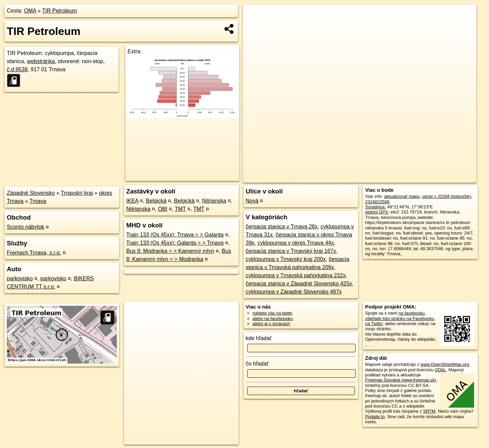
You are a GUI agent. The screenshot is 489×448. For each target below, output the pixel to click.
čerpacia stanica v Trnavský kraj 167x (291, 251)
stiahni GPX (377, 212)
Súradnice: (375, 207)
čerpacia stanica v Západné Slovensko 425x (299, 284)
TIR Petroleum (60, 11)
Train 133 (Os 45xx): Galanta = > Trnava (175, 243)
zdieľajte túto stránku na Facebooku (400, 319)
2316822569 (377, 202)
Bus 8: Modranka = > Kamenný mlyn (170, 251)
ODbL (440, 370)
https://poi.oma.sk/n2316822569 (446, 178)
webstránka (41, 61)
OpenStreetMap (359, 178)
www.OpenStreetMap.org (445, 364)
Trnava (38, 201)
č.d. (17, 69)
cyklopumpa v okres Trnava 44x (296, 243)
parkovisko (20, 278)
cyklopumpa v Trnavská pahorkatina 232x (296, 275)
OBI (163, 209)
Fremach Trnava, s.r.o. (34, 253)
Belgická (156, 201)
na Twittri (374, 324)
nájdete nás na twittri (273, 313)
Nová (252, 201)
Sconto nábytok (25, 227)
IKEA (132, 201)
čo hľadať (257, 364)
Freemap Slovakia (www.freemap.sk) (401, 380)
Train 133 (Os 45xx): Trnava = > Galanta (175, 235)
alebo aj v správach (271, 324)
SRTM (429, 411)
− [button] (255, 26)
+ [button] (255, 16)
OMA (30, 11)
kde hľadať (259, 338)
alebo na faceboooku (273, 319)
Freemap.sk (394, 178)
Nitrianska (214, 201)
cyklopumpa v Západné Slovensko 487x (294, 292)
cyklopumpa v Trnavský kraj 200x (286, 259)
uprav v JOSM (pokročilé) (447, 196)
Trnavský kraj (77, 193)
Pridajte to (375, 417)
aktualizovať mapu (402, 196)
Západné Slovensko (31, 193)
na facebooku (411, 313)
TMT (180, 209)
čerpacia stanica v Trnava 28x (282, 227)
